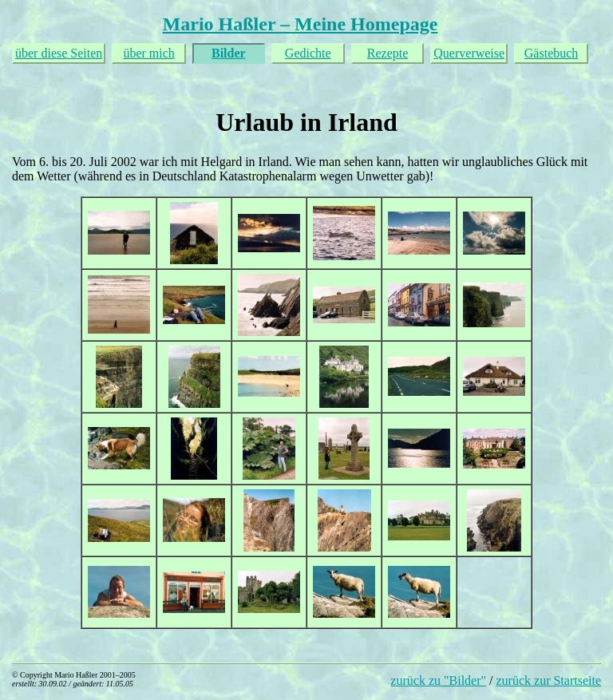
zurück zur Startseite (549, 680)
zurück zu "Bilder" (438, 680)
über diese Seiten (59, 53)
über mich (148, 53)
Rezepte (388, 53)
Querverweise (469, 53)
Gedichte (308, 53)
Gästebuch (552, 53)
